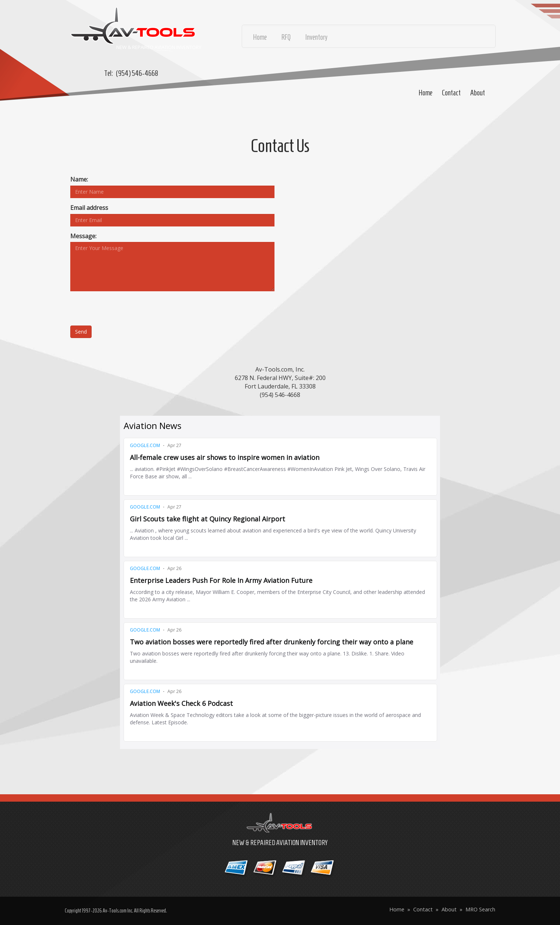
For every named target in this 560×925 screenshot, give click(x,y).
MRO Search (480, 909)
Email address (89, 208)
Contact (451, 93)
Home (426, 93)
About (478, 93)
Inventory (316, 37)
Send (81, 332)
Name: (79, 179)
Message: (83, 236)
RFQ (286, 37)
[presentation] (126, 311)
